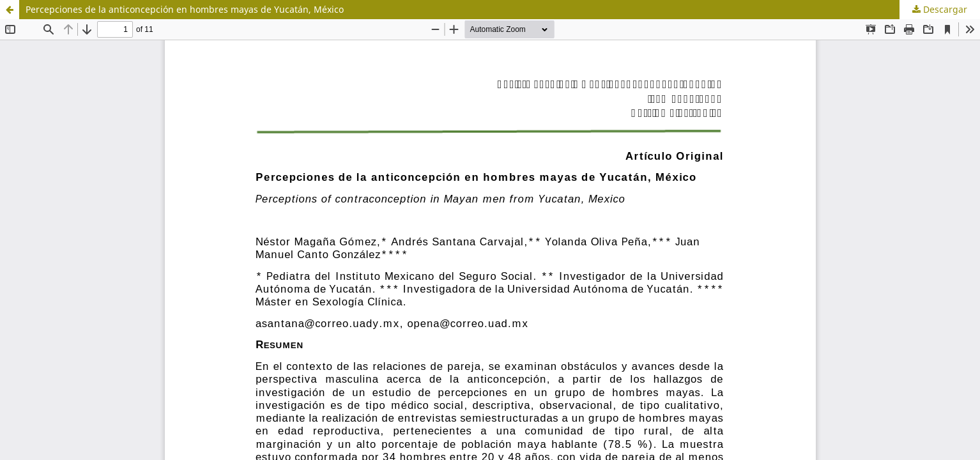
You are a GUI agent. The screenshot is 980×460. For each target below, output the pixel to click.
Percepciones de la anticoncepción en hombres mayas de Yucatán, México (185, 9)
